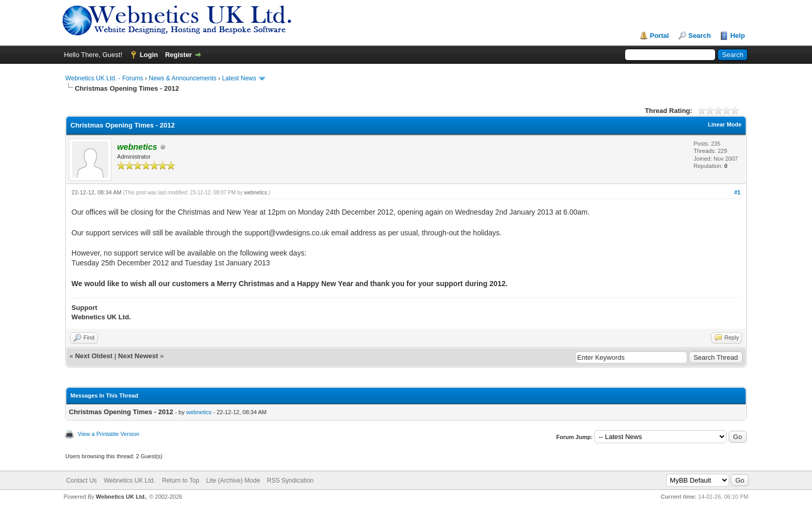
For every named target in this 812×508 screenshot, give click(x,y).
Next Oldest (94, 356)
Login (149, 55)
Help (737, 36)
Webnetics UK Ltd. (129, 481)
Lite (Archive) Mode (233, 481)
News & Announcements (183, 78)
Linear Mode (725, 124)
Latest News (239, 78)
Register (179, 55)
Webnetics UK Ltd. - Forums (104, 78)
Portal (659, 36)
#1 (737, 192)
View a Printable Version (108, 434)
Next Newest (138, 356)
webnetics (255, 193)
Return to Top (181, 481)
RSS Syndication (290, 481)
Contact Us (82, 481)
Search (699, 36)
